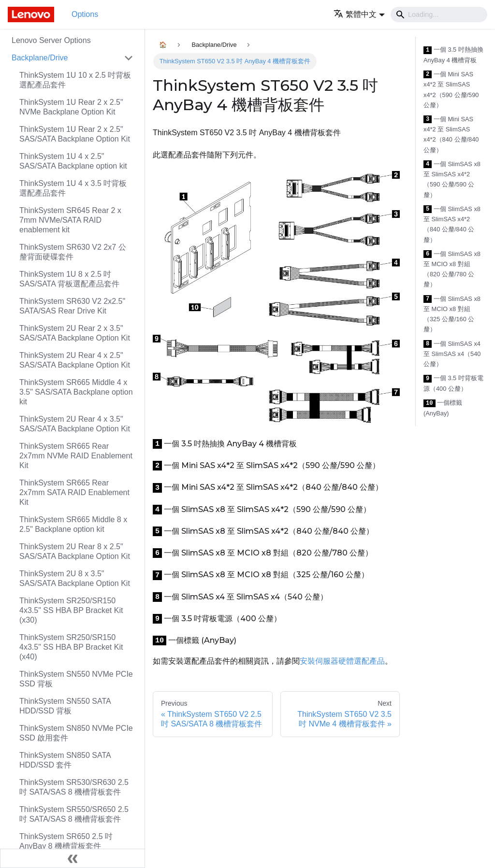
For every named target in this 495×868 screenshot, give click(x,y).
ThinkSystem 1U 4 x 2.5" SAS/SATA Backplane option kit (73, 161)
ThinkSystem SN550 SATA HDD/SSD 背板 (65, 706)
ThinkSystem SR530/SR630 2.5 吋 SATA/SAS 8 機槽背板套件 (74, 787)
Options (85, 14)
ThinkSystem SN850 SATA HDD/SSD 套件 (65, 760)
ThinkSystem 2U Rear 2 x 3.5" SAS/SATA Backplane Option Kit (75, 333)
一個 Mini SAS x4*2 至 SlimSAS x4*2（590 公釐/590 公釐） (451, 90)
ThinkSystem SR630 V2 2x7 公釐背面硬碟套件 (73, 252)
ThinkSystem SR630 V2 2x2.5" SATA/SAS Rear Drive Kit (72, 306)
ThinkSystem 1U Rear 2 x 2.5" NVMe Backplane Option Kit (71, 107)
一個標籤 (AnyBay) (443, 408)
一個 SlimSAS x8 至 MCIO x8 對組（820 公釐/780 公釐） (452, 269)
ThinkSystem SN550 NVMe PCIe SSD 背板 (76, 679)
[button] (359, 14)
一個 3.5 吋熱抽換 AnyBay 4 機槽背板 (453, 55)
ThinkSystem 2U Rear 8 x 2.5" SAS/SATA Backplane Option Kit (75, 551)
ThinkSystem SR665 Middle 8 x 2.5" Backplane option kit (73, 524)
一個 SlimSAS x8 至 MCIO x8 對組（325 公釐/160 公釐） (452, 314)
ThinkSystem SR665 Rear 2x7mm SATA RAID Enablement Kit (74, 492)
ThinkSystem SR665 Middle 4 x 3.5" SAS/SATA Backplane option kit (76, 392)
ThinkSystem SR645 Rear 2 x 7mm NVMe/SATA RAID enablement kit (70, 220)
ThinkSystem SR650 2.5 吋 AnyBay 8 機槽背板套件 (66, 841)
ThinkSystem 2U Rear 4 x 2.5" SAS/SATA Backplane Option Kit (75, 360)
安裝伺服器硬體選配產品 (342, 661)
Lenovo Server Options (51, 40)
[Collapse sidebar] (73, 858)
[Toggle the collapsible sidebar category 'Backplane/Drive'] (129, 58)
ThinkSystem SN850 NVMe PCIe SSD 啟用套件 (76, 733)
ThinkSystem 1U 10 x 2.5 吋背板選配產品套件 (75, 80)
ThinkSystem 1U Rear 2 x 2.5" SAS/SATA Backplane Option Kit (75, 134)
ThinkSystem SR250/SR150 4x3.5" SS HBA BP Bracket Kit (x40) (71, 647)
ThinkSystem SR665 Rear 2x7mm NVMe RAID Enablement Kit (76, 456)
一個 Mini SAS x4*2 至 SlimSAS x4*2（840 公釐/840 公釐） (451, 135)
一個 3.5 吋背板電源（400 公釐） (453, 383)
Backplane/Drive (40, 58)
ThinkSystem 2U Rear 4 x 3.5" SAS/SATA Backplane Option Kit (75, 424)
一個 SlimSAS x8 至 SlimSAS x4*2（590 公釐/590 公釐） (452, 179)
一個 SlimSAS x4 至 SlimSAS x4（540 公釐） (452, 354)
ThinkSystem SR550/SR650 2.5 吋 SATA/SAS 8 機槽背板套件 (74, 814)
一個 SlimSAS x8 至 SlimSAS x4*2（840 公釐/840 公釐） (452, 224)
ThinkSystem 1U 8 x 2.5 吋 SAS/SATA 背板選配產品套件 (69, 279)
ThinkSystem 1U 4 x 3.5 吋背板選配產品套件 (73, 188)
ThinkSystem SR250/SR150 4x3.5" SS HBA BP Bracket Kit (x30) (71, 610)
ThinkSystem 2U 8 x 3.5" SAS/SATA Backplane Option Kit (75, 578)
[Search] (439, 14)
